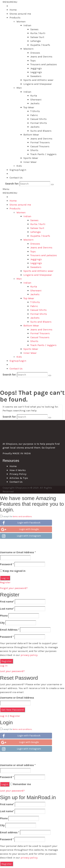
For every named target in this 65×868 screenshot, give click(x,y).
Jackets (35, 103)
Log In (4, 666)
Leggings (36, 72)
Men (19, 88)
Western (28, 49)
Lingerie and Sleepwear (38, 84)
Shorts (34, 150)
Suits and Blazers (41, 131)
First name (7, 602)
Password (7, 564)
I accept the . (17, 517)
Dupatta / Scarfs (40, 45)
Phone (4, 616)
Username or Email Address (18, 552)
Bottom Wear (31, 135)
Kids (19, 166)
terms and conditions (22, 517)
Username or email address (18, 765)
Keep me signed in (13, 571)
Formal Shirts (39, 123)
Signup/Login (18, 170)
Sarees (34, 29)
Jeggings (36, 68)
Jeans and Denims (41, 57)
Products (15, 18)
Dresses (35, 53)
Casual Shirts (38, 119)
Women (21, 22)
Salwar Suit (37, 37)
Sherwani (36, 100)
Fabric (34, 115)
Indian (27, 25)
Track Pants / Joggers (43, 154)
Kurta (34, 96)
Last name (7, 609)
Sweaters (36, 76)
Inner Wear (30, 162)
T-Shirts (35, 111)
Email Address (10, 630)
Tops (33, 61)
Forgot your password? (14, 588)
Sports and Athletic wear (38, 80)
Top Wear (29, 107)
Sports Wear (31, 158)
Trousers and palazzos (44, 64)
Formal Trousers (40, 142)
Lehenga (35, 41)
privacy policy (29, 655)
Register (5, 582)
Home (13, 10)
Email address (10, 832)
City (2, 623)
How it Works (18, 470)
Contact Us (16, 178)
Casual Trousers (40, 146)
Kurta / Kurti (38, 33)
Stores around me (20, 14)
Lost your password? (12, 671)
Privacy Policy (18, 474)
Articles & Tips (19, 478)
